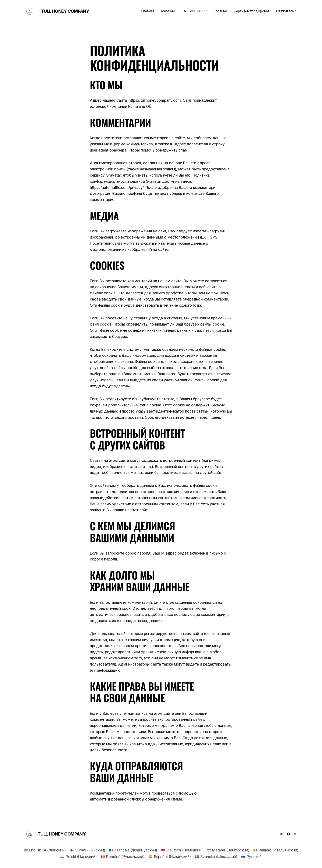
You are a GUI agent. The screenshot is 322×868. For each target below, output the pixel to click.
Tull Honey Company (65, 11)
